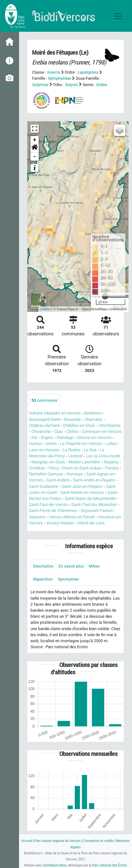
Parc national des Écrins (110, 865)
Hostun (35, 444)
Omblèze (37, 468)
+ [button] (35, 140)
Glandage (65, 437)
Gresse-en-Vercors (94, 437)
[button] (35, 148)
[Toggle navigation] (118, 16)
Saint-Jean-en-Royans (82, 486)
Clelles (72, 431)
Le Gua (90, 450)
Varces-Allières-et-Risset (72, 517)
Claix (59, 431)
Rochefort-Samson (46, 474)
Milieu (94, 566)
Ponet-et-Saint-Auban (82, 468)
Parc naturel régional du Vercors (57, 841)
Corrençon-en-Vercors (102, 431)
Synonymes (68, 579)
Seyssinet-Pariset (97, 511)
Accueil (26, 841)
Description (43, 566)
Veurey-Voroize (60, 523)
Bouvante (73, 419)
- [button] (35, 157)
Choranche (41, 431)
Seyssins (37, 517)
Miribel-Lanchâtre (84, 462)
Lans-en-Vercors (44, 450)
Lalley (111, 444)
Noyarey (111, 462)
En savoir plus (71, 566)
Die (34, 437)
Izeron (51, 444)
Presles (112, 468)
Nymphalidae (60, 78)
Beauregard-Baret (45, 419)
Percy (54, 468)
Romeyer (75, 474)
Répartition (43, 579)
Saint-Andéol (58, 480)
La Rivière (72, 450)
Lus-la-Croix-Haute (103, 456)
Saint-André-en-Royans (94, 480)
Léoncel (75, 456)
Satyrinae (40, 85)
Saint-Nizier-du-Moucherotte (90, 498)
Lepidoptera (88, 72)
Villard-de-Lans (91, 523)
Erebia (102, 85)
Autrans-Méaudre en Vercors (55, 413)
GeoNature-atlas (55, 865)
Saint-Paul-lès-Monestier (94, 505)
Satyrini (72, 85)
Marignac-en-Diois (48, 462)
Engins (47, 437)
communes (44, 400)
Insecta (54, 72)
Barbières (93, 413)
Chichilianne (110, 425)
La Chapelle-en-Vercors (81, 444)
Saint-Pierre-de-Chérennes (53, 511)
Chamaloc (94, 419)
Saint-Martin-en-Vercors (82, 492)
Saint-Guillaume (43, 486)
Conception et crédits (98, 841)
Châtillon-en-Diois (79, 425)
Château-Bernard (44, 425)
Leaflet (45, 309)
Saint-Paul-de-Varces (48, 505)
